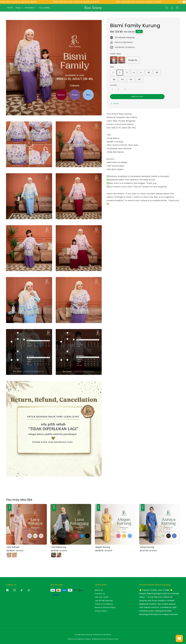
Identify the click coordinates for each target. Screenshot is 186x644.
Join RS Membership (104, 601)
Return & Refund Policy (105, 607)
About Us (99, 590)
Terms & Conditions (104, 604)
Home (10, 8)
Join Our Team (102, 597)
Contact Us (100, 594)
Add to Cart (137, 96)
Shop (18, 8)
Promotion (30, 8)
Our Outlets (44, 8)
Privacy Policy (101, 611)
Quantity (114, 85)
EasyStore (107, 635)
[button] (167, 8)
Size (112, 67)
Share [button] (114, 103)
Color (116, 54)
